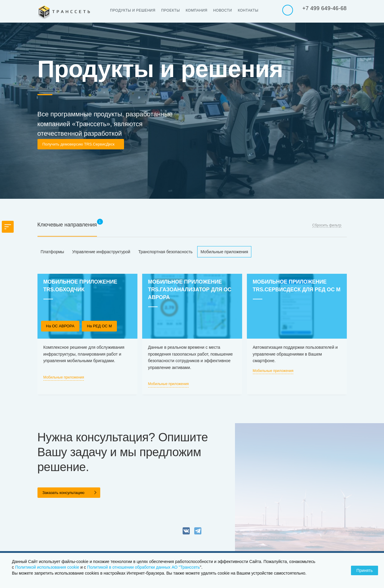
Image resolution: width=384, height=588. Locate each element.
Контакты (252, 10)
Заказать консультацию (64, 493)
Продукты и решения (134, 10)
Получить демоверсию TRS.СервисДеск (79, 144)
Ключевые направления (67, 225)
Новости (226, 10)
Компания (199, 10)
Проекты (172, 10)
